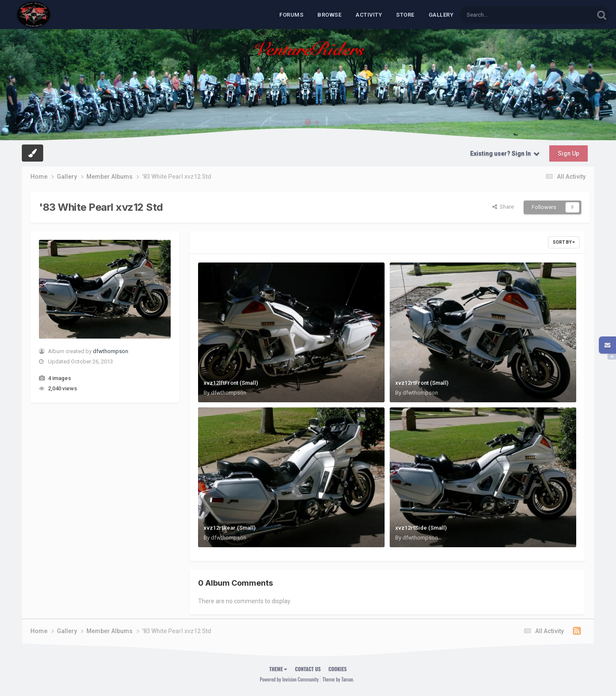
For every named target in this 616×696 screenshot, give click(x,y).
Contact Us (308, 669)
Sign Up (569, 153)
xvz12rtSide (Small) (421, 528)
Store (405, 15)
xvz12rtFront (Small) (422, 383)
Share (503, 207)
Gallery (441, 15)
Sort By (564, 242)
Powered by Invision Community (289, 679)
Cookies (338, 669)
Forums (291, 15)
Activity (369, 15)
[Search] (505, 15)
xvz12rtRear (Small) (230, 528)
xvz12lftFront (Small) (231, 383)
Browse (329, 15)
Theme (278, 669)
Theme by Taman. (338, 679)
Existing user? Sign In (505, 153)
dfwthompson (111, 351)
